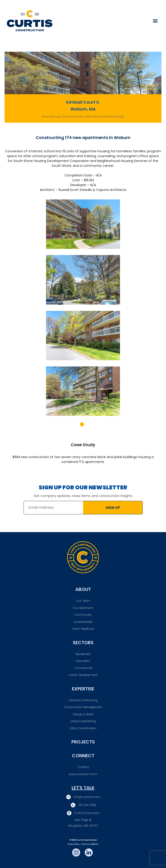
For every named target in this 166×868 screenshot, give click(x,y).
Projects (83, 742)
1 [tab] (82, 424)
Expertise (83, 689)
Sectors (83, 643)
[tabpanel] (83, 311)
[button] (155, 21)
